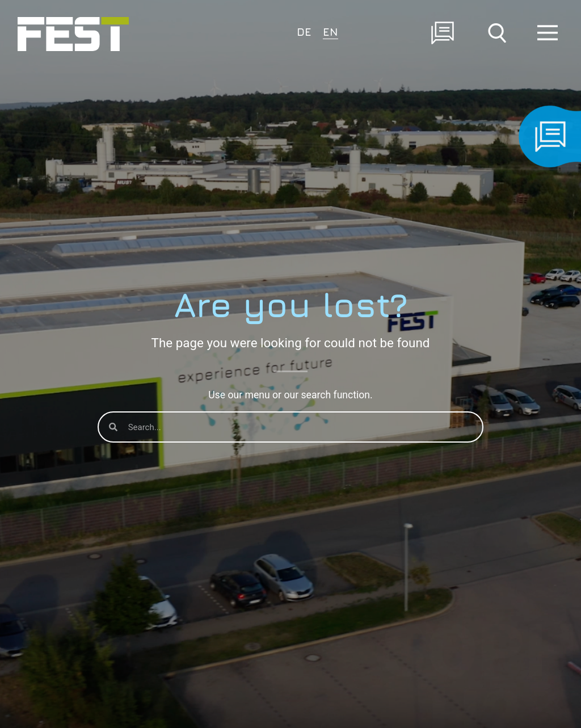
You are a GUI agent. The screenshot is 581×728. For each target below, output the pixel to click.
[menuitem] (304, 31)
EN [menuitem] (331, 31)
